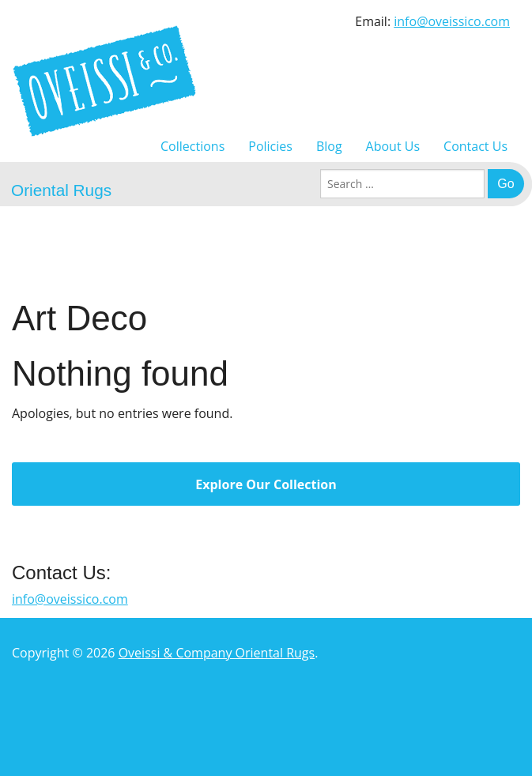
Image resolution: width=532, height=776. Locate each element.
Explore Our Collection (266, 484)
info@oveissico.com (452, 21)
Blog (329, 146)
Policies (270, 146)
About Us (393, 146)
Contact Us (475, 146)
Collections (192, 146)
